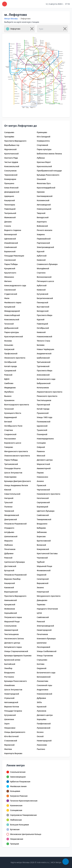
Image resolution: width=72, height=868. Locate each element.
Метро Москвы (11, 19)
